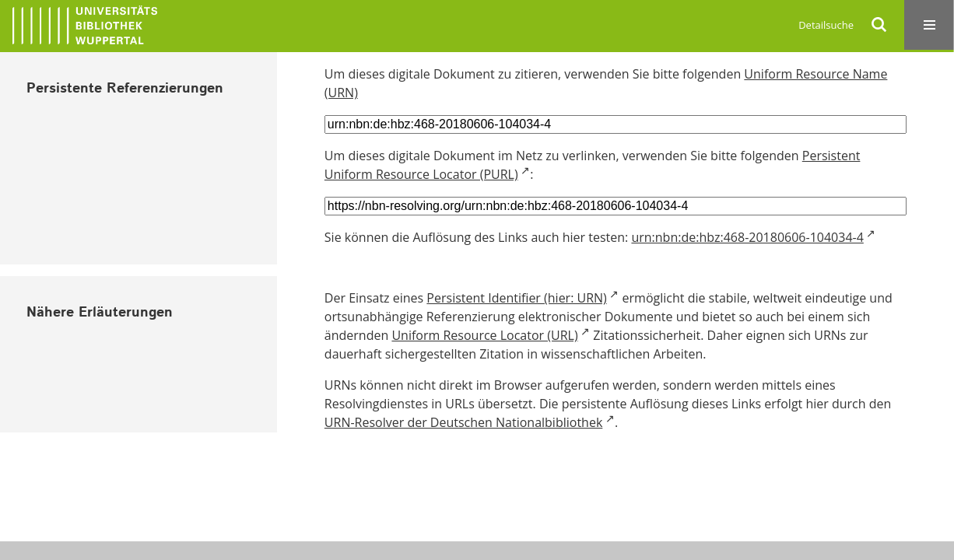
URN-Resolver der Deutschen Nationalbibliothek (463, 422)
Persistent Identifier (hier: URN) (516, 298)
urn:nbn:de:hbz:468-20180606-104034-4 (747, 237)
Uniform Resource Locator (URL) (484, 335)
